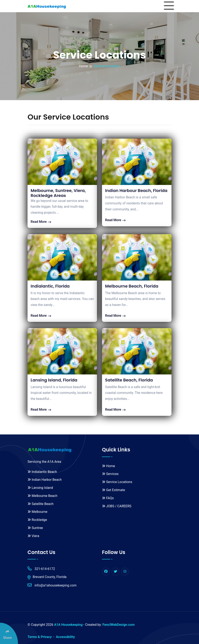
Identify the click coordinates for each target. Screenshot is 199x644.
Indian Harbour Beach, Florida (136, 191)
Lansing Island (40, 488)
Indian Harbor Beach (45, 480)
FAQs (108, 498)
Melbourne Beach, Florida (132, 286)
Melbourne (37, 512)
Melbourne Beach (42, 496)
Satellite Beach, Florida (129, 380)
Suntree (35, 528)
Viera (33, 536)
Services (110, 474)
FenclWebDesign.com (118, 625)
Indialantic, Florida (50, 286)
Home (83, 66)
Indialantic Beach (42, 472)
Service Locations (117, 482)
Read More (41, 222)
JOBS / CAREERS (117, 506)
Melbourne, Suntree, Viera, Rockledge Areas (58, 193)
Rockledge (37, 520)
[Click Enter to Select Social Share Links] (9, 633)
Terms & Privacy (40, 637)
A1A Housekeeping (68, 625)
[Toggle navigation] (169, 6)
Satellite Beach (41, 504)
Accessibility (65, 637)
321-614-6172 (41, 569)
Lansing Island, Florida (54, 380)
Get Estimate (113, 490)
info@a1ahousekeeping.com (52, 585)
